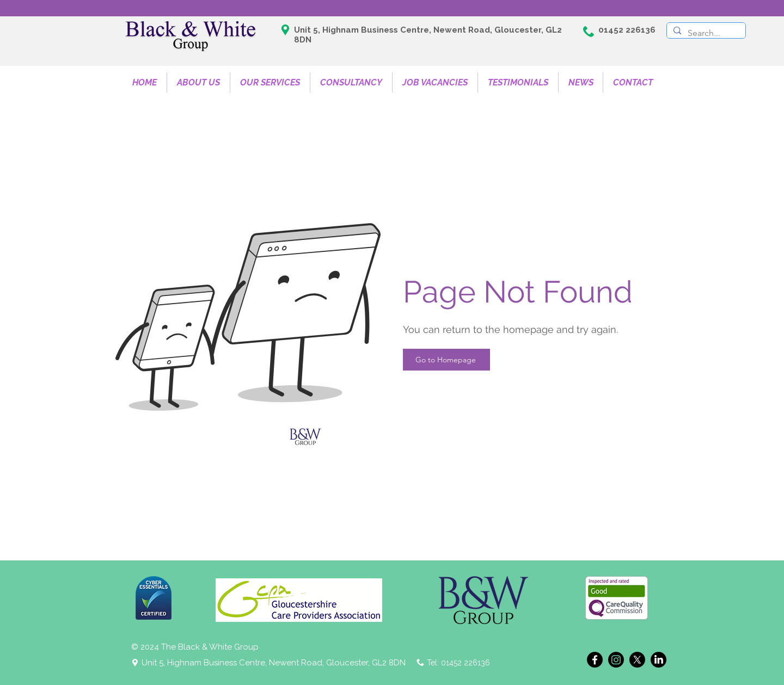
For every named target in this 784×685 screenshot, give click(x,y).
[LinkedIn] (659, 660)
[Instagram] (616, 660)
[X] (637, 660)
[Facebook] (595, 660)
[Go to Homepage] (446, 360)
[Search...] (705, 33)
